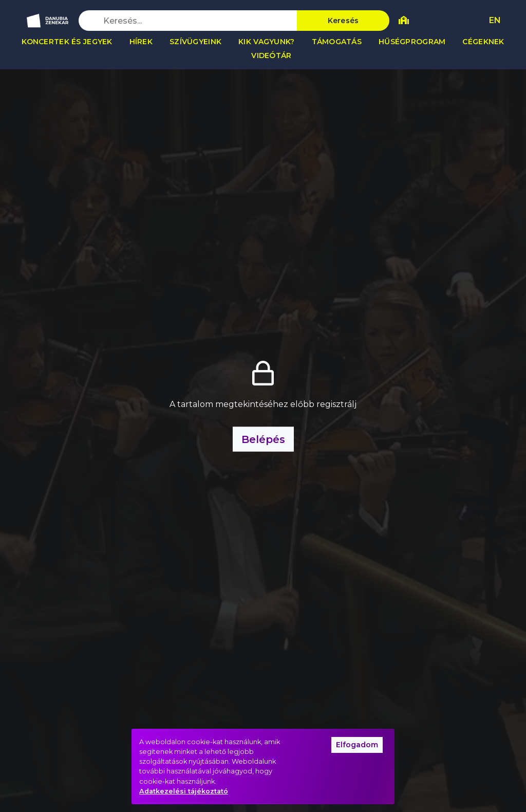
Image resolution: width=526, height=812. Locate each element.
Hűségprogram (412, 42)
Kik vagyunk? (266, 42)
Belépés (263, 439)
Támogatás (337, 42)
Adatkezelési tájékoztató (184, 791)
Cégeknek (483, 42)
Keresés (343, 21)
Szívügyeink (195, 42)
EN (495, 20)
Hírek (141, 42)
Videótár (271, 56)
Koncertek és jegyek (67, 42)
